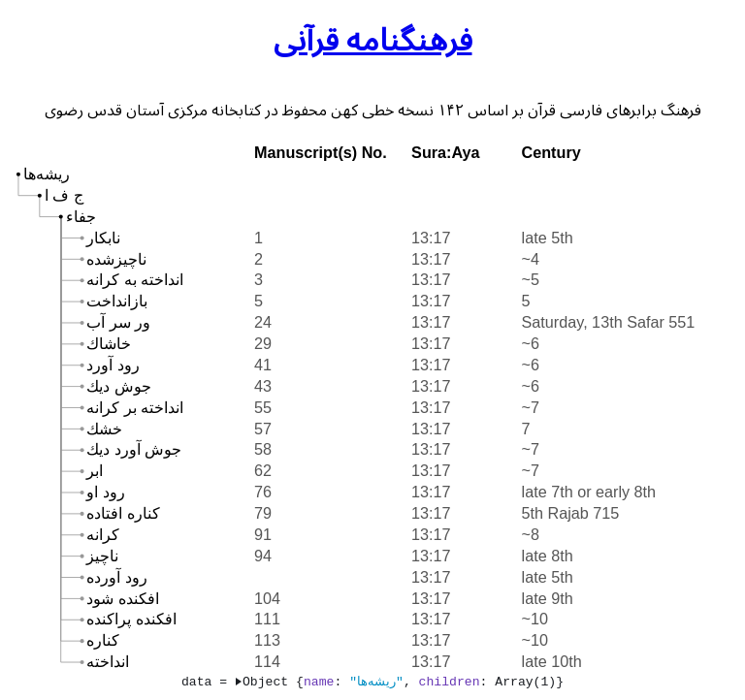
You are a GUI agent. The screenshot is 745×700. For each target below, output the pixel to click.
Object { (269, 682)
